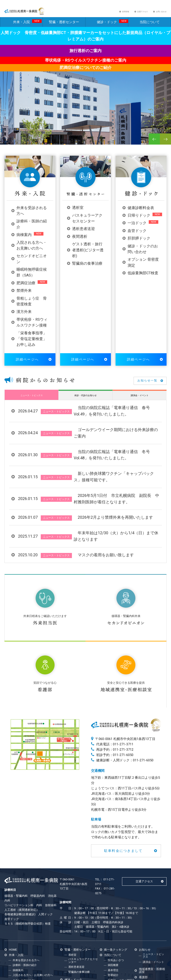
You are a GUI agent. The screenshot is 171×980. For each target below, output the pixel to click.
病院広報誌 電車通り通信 (152, 928)
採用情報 (126, 14)
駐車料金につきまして (123, 788)
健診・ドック (113, 25)
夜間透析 (80, 240)
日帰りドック (139, 219)
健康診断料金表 (141, 212)
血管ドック (137, 235)
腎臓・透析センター (64, 26)
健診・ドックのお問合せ (83, 947)
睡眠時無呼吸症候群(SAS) (28, 922)
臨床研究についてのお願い (121, 928)
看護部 (143, 914)
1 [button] (8, 144)
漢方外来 (24, 316)
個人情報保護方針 (118, 922)
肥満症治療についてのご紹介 (85, 71)
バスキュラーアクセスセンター (83, 898)
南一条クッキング (116, 887)
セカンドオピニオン (25, 917)
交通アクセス (142, 14)
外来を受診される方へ (26, 897)
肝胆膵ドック (139, 242)
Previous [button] (154, 143)
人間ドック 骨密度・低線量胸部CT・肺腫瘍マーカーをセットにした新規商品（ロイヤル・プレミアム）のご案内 (85, 40)
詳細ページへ (27, 363)
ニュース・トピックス (32, 399)
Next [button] (165, 143)
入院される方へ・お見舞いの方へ (33, 912)
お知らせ (145, 887)
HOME (13, 887)
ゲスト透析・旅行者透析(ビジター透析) (88, 254)
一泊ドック (137, 227)
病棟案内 (24, 239)
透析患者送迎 (83, 233)
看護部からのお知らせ (152, 921)
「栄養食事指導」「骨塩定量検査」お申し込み (32, 343)
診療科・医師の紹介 (25, 902)
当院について (150, 26)
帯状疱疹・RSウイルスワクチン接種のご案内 (86, 64)
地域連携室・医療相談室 (152, 908)
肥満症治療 (26, 287)
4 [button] (21, 144)
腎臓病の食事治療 (87, 267)
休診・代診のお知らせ (85, 399)
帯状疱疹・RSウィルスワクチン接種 (34, 942)
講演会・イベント (140, 399)
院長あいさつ (116, 897)
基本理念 (113, 907)
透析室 (78, 212)
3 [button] (17, 144)
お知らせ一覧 (147, 384)
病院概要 (113, 902)
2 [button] (12, 144)
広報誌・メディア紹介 (121, 917)
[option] (85, 112)
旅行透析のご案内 (85, 55)
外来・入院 (27, 25)
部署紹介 (113, 912)
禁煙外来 (24, 295)
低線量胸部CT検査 (143, 277)
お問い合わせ (161, 14)
